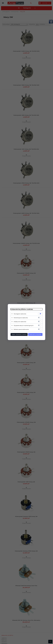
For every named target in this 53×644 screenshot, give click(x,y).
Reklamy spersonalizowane (21, 329)
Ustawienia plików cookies (22, 309)
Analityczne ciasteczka (20, 322)
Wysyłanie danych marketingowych (24, 325)
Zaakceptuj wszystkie (35, 334)
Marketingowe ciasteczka (21, 318)
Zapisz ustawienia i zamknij (19, 334)
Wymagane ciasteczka (20, 314)
